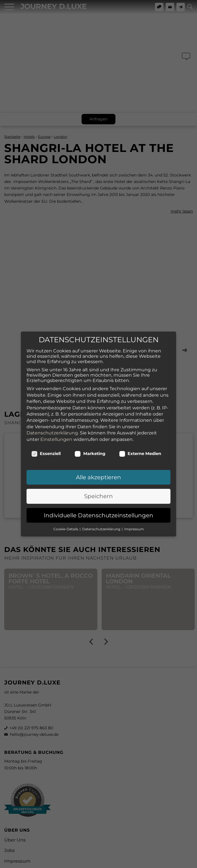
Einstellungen (56, 420)
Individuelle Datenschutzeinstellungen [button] (98, 496)
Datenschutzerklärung (52, 414)
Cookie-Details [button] (66, 510)
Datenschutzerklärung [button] (102, 510)
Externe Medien (140, 434)
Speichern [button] (98, 477)
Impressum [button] (134, 510)
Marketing (90, 434)
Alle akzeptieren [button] (98, 458)
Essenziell (46, 434)
